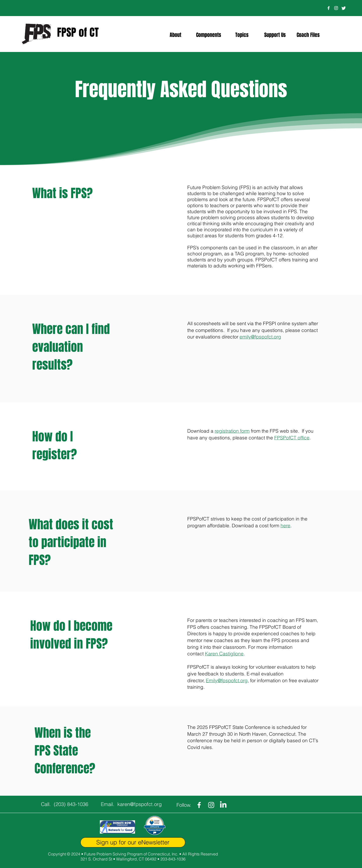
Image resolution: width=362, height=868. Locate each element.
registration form (232, 431)
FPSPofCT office (292, 438)
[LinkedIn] (223, 805)
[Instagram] (336, 8)
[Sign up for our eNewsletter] (133, 842)
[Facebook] (329, 8)
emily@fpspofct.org (260, 337)
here (285, 526)
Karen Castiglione (224, 654)
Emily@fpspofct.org (227, 680)
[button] (175, 35)
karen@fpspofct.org (140, 804)
